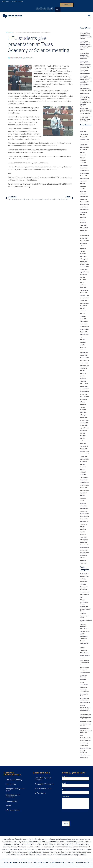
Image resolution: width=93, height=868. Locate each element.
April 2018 (83, 378)
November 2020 (84, 298)
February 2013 (84, 540)
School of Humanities (86, 721)
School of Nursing (85, 728)
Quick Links (5, 1)
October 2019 (84, 332)
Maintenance (84, 687)
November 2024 (84, 173)
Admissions (83, 584)
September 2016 (85, 428)
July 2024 (83, 184)
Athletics (82, 600)
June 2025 (83, 155)
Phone (64, 790)
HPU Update (83, 670)
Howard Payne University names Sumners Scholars (85, 72)
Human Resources (85, 673)
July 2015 (83, 464)
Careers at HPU (12, 801)
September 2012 (85, 553)
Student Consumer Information (13, 796)
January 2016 (84, 449)
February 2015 (84, 477)
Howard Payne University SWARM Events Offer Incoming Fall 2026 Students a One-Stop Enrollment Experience (86, 101)
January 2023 (84, 230)
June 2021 (83, 280)
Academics (83, 579)
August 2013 (83, 524)
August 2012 (83, 555)
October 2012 (84, 550)
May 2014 (83, 501)
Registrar (83, 705)
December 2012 (84, 545)
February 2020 (84, 321)
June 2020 (83, 311)
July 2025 (83, 152)
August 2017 (83, 399)
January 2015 (84, 480)
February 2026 (84, 134)
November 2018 (84, 360)
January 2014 (84, 511)
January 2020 (84, 324)
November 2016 (84, 423)
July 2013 (83, 527)
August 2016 (83, 430)
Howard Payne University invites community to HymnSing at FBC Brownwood (85, 55)
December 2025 (84, 139)
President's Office (85, 703)
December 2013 (84, 514)
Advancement (84, 587)
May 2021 (83, 282)
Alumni (21, 1)
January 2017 (84, 417)
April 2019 (83, 347)
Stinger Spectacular (85, 738)
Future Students (84, 653)
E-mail (65, 783)
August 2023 (83, 212)
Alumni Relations (85, 592)
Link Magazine (84, 685)
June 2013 (83, 529)
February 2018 (84, 384)
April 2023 (83, 223)
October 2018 (84, 363)
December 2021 (84, 264)
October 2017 (84, 394)
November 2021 (84, 267)
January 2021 (84, 293)
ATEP (81, 597)
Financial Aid (83, 650)
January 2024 (84, 199)
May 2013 (83, 532)
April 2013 (83, 534)
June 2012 (83, 560)
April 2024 (83, 191)
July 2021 (83, 277)
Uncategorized (84, 745)
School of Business (85, 708)
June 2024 (83, 186)
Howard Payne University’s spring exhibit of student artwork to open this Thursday (86, 35)
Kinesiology (83, 679)
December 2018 (84, 358)
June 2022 (83, 249)
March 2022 (83, 256)
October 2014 (84, 488)
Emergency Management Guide (15, 789)
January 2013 (84, 542)
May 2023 (83, 220)
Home (7, 32)
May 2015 (83, 469)
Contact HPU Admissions (44, 784)
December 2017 (84, 389)
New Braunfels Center (43, 789)
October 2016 (84, 425)
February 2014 (84, 508)
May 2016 (83, 438)
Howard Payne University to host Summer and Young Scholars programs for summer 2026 (85, 64)
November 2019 (84, 329)
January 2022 (84, 262)
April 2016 (83, 441)
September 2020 (85, 303)
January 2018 (84, 386)
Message (65, 797)
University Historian (85, 748)
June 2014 (83, 498)
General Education (85, 655)
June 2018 (83, 373)
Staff (81, 735)
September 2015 (85, 459)
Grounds (82, 658)
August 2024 (83, 181)
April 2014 (83, 503)
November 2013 (84, 516)
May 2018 (83, 376)
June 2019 (83, 342)
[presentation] (77, 815)
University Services (85, 755)
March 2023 (83, 225)
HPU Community (84, 667)
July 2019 (83, 340)
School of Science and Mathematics (22, 58)
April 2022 (83, 254)
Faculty (82, 641)
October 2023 (84, 207)
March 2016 (83, 443)
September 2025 (85, 147)
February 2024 (84, 197)
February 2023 (84, 228)
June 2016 (83, 436)
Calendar (14, 1)
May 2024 (83, 189)
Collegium (83, 613)
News (12, 32)
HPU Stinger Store (13, 810)
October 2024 (84, 176)
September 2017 (85, 397)
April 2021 (83, 285)
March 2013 (83, 537)
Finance (82, 648)
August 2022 (83, 243)
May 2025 (83, 158)
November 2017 (84, 391)
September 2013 (85, 521)
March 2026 (83, 132)
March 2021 (83, 288)
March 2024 (83, 194)
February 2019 (84, 353)
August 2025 (83, 150)
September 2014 (85, 490)
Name (64, 776)
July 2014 (83, 495)
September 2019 (85, 334)
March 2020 (83, 319)
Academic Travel (84, 576)
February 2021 (84, 290)
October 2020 (84, 301)
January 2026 (84, 137)
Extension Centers (85, 631)
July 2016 (83, 433)
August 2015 (83, 462)
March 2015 (83, 475)
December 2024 (84, 171)
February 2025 (84, 165)
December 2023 (84, 202)
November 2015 (84, 454)
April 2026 (83, 129)
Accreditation (84, 582)
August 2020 (83, 306)
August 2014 (83, 493)
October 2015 (84, 456)
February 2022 (84, 259)
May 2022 (83, 251)
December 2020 (84, 295)
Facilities (82, 634)
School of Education (85, 715)
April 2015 (83, 472)
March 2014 (83, 506)
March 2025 (83, 163)
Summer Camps (84, 743)
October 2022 (84, 238)
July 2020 (83, 308)
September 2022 (85, 241)
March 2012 (83, 563)
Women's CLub (84, 758)
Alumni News (84, 589)
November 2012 (84, 547)
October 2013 (84, 519)
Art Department (84, 595)
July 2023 (83, 215)
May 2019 (83, 345)
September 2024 (85, 178)
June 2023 (83, 217)
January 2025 (84, 168)
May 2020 (83, 314)
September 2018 (85, 366)
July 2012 (83, 558)
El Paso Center (84, 629)
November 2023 (84, 204)
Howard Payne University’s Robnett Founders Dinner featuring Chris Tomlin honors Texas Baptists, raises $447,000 (86, 81)
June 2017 (83, 404)
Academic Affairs (85, 574)
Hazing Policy (11, 784)
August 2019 (83, 337)
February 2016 (84, 446)
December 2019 (84, 327)
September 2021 (85, 272)
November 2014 (84, 485)
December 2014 (84, 482)
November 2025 (84, 142)
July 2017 (83, 402)
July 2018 (83, 371)
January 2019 (84, 355)
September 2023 (85, 210)
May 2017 (83, 407)
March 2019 (83, 350)
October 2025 (84, 145)
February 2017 (84, 415)
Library (82, 682)
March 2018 (83, 381)
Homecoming (84, 665)
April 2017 (83, 410)
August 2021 (83, 275)
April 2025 (83, 160)
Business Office (84, 607)
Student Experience (85, 740)
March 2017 (83, 412)
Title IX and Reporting (14, 780)
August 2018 (83, 368)
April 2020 (83, 316)
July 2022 (83, 246)
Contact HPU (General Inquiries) (43, 779)
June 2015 (83, 467)
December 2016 (84, 420)
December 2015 (84, 451)
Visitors (9, 806)
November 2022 (84, 236)
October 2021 (84, 269)
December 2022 (84, 233)
